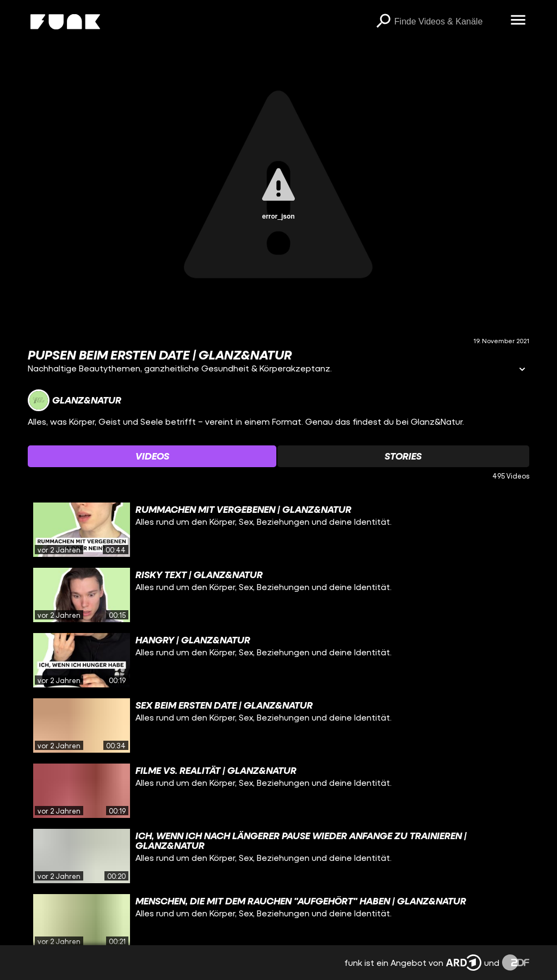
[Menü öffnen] (518, 21)
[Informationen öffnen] (522, 370)
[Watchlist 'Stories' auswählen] (403, 456)
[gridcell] (278, 530)
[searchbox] (449, 22)
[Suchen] (383, 22)
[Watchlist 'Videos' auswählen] (152, 456)
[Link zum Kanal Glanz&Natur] (75, 400)
